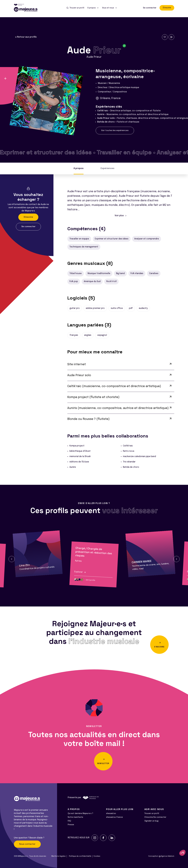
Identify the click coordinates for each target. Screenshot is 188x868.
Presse (71, 825)
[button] (12, 559)
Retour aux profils (26, 37)
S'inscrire (167, 8)
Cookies (97, 856)
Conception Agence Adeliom (161, 856)
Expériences (107, 168)
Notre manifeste (75, 817)
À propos (79, 168)
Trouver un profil (152, 813)
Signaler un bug (151, 821)
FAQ (69, 821)
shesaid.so (111, 813)
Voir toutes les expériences (115, 130)
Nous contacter (27, 844)
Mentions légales (59, 856)
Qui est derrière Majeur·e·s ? (80, 813)
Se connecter (150, 8)
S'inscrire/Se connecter (155, 817)
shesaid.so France (114, 817)
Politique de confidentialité (80, 856)
